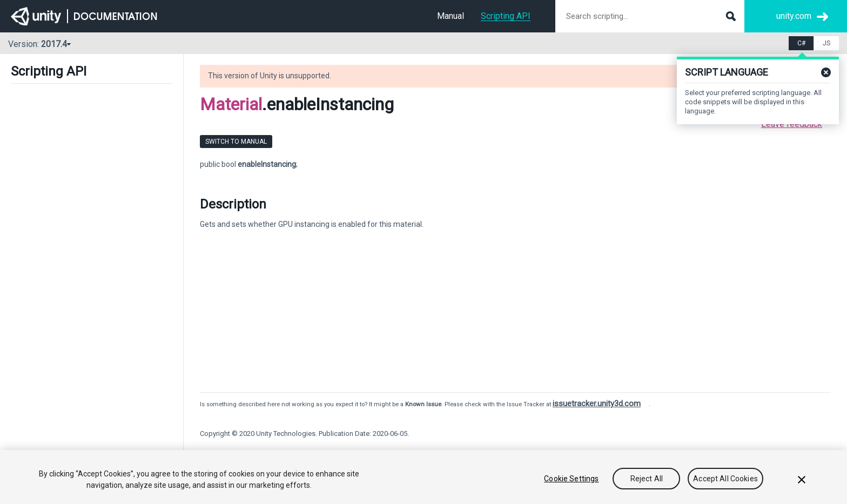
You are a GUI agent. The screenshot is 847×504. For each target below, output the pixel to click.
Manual (451, 16)
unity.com (794, 16)
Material (231, 104)
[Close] (802, 480)
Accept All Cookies (725, 479)
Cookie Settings (571, 479)
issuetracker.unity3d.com (597, 404)
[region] (423, 477)
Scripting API (506, 16)
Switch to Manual (236, 142)
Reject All (647, 479)
